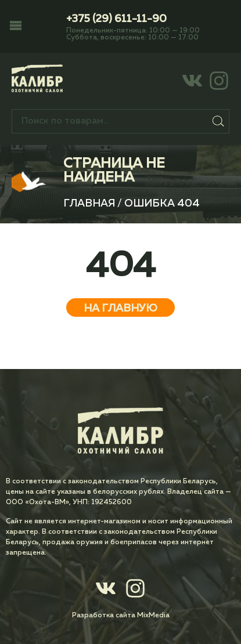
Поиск (218, 121)
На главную (121, 309)
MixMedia (153, 616)
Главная (89, 204)
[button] (16, 27)
